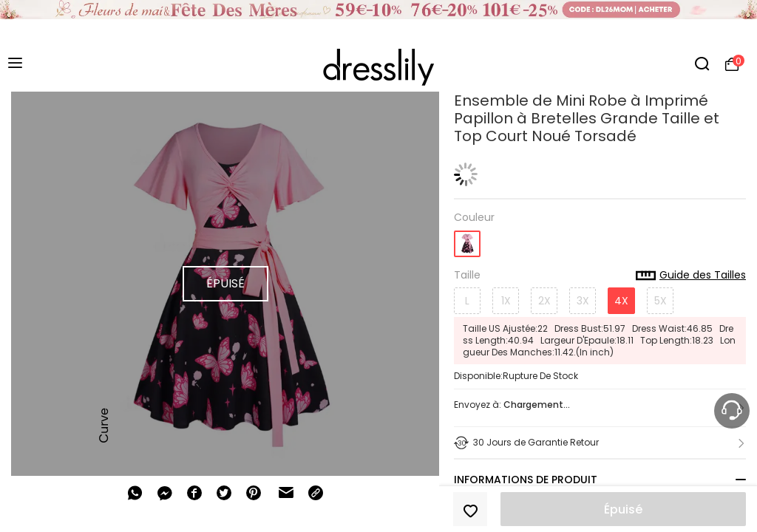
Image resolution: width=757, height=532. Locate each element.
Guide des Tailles (691, 276)
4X (621, 301)
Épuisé (623, 509)
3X (583, 301)
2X (544, 301)
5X (661, 301)
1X (506, 301)
